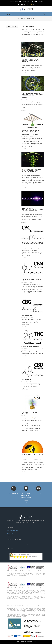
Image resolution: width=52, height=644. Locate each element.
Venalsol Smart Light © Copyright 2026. (26, 642)
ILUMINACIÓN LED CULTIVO (14, 541)
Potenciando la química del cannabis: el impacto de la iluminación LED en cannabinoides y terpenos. (31, 132)
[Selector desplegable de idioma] (33, 4)
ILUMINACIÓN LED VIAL (13, 547)
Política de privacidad (13, 530)
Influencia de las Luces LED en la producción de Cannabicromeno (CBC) (32, 244)
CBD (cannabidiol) (27, 379)
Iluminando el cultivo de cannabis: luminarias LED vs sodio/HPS (31, 60)
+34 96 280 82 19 (14, 494)
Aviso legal (10, 533)
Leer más (24, 73)
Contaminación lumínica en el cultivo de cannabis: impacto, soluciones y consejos (31, 171)
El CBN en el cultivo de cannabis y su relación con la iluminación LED (32, 279)
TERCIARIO (10, 549)
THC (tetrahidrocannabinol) (31, 347)
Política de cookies (12, 532)
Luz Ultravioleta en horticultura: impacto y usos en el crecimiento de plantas (32, 210)
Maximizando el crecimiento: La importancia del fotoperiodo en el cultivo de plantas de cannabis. (32, 95)
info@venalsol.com (38, 494)
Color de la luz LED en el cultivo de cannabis (32, 455)
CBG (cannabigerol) (28, 315)
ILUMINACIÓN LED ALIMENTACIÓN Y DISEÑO (18, 545)
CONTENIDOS (11, 528)
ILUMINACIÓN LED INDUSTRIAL (15, 539)
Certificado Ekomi (12, 535)
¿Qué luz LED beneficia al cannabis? (29, 413)
